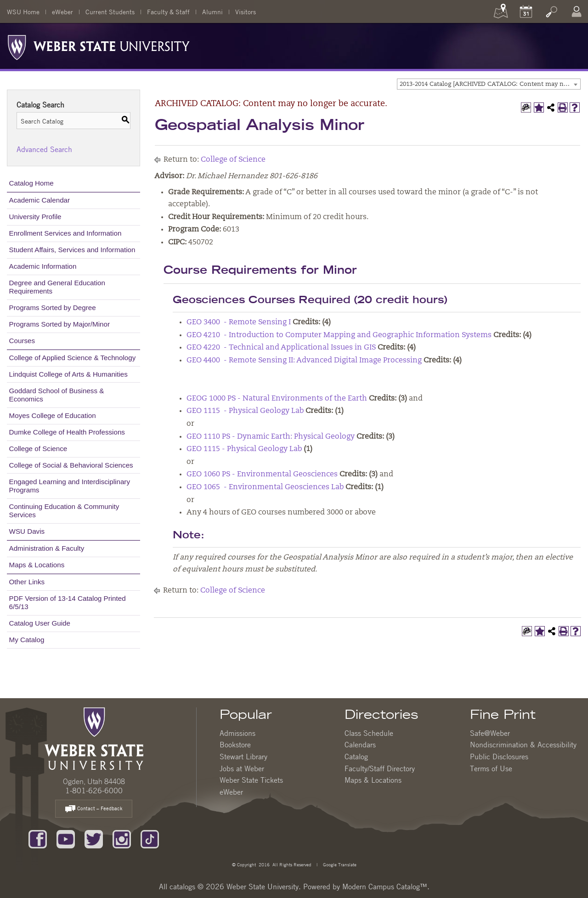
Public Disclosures (499, 757)
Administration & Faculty (47, 548)
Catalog (356, 757)
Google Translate (339, 864)
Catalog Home (31, 183)
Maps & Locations (37, 565)
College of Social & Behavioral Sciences (71, 465)
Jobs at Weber (242, 768)
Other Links (27, 582)
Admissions (237, 733)
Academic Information (43, 266)
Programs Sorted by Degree (53, 308)
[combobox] (489, 84)
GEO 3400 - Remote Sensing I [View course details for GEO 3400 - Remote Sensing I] (239, 322)
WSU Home (23, 11)
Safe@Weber (490, 733)
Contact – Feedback (94, 809)
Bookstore (235, 745)
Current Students (110, 11)
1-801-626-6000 (94, 791)
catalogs (182, 887)
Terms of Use (491, 768)
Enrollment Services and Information (65, 233)
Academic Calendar (40, 200)
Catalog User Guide (40, 623)
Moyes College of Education (53, 415)
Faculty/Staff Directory (380, 768)
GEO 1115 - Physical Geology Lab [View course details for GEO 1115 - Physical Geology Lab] (245, 411)
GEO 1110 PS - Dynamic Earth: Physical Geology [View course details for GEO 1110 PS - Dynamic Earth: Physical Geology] (271, 437)
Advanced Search (44, 149)
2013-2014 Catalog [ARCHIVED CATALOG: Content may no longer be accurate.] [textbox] (490, 84)
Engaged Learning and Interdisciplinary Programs (70, 486)
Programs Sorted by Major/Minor (59, 324)
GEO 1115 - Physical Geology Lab (244, 449)
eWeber (62, 11)
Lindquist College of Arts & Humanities (68, 374)
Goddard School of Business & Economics (57, 395)
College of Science (38, 449)
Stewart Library (243, 757)
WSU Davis (27, 531)
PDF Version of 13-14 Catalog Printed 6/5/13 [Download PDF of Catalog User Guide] (68, 602)
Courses (22, 341)
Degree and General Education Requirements (57, 287)
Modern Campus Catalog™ (385, 887)
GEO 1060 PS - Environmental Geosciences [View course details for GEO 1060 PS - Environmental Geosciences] (262, 474)
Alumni (212, 11)
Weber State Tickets (251, 780)
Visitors (246, 11)
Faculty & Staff (168, 11)
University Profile (35, 217)
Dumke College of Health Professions (67, 432)
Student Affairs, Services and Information (72, 250)
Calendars (360, 745)
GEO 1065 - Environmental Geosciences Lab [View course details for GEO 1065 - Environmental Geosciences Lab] (265, 487)
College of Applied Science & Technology (73, 358)
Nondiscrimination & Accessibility (523, 745)
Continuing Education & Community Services (64, 511)
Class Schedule (369, 733)
